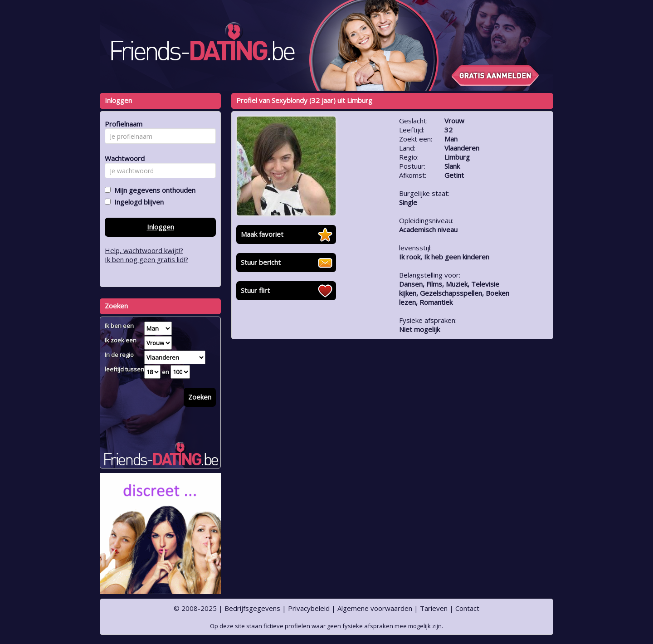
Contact (467, 608)
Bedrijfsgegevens (252, 608)
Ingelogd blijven (137, 202)
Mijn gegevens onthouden (153, 190)
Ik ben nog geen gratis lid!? (146, 259)
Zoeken (200, 397)
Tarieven (434, 608)
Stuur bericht (261, 262)
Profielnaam (122, 124)
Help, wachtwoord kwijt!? (144, 250)
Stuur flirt (255, 290)
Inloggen (161, 227)
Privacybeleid (309, 608)
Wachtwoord (122, 158)
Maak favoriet (262, 234)
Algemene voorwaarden (375, 608)
